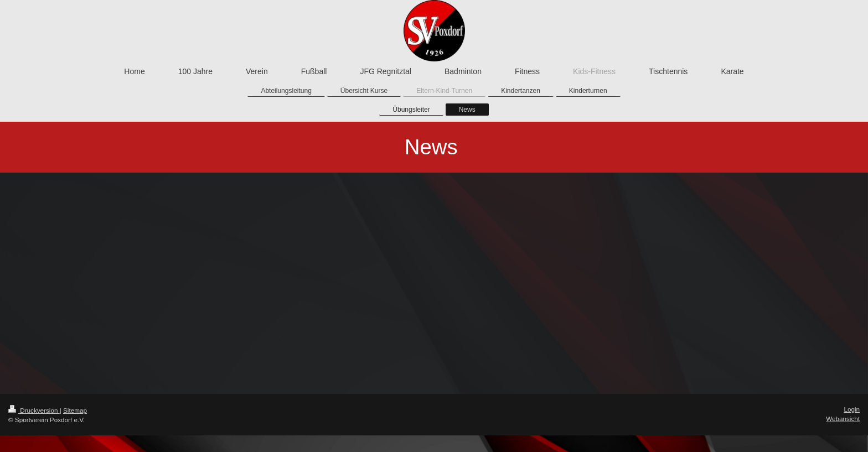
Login (852, 409)
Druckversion (34, 410)
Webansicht (843, 419)
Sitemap (75, 410)
